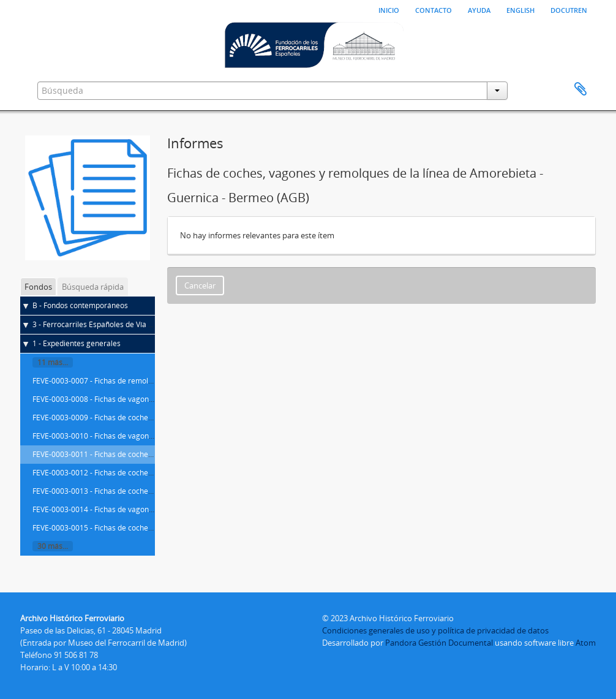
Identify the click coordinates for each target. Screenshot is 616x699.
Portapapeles (580, 89)
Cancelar (200, 285)
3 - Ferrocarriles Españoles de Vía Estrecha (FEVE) (117, 324)
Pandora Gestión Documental (439, 643)
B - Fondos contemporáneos (80, 305)
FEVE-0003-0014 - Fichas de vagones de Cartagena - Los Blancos (142, 509)
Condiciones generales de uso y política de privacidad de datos (435, 630)
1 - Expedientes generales (77, 343)
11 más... (53, 362)
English (520, 9)
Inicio (389, 9)
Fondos (38, 287)
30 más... (53, 546)
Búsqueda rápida (93, 287)
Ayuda (479, 9)
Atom (586, 643)
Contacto (434, 9)
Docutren (569, 9)
